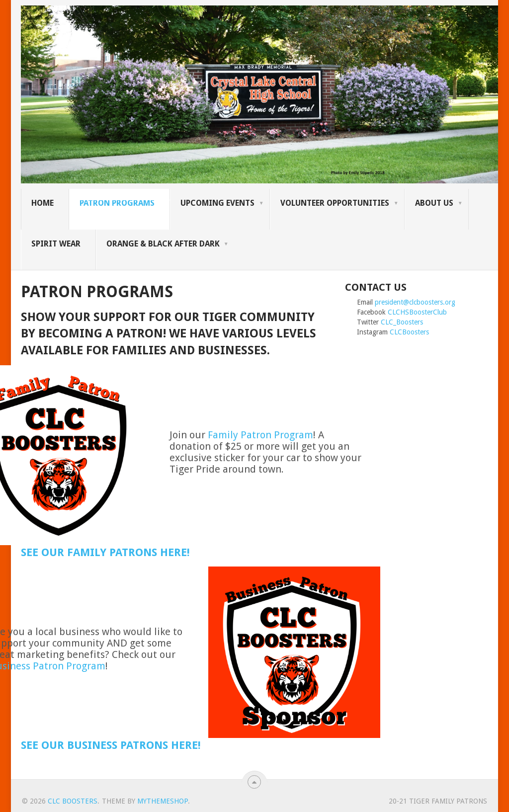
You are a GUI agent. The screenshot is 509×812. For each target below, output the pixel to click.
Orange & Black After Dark (163, 244)
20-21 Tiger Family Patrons (438, 801)
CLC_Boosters (402, 322)
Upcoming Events (217, 203)
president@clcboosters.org (415, 302)
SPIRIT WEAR (56, 244)
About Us (434, 203)
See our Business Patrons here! (111, 745)
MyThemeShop (163, 801)
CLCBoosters (409, 332)
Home (42, 203)
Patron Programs (117, 203)
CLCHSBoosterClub (417, 312)
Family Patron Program (260, 435)
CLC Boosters (73, 801)
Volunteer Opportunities (335, 203)
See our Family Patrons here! (105, 552)
